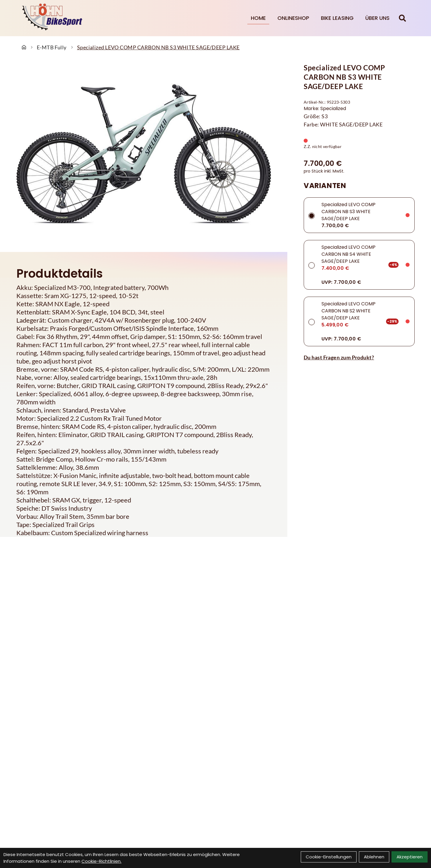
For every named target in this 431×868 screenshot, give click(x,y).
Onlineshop (293, 18)
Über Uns (377, 18)
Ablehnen (374, 857)
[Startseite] (24, 47)
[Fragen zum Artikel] (359, 357)
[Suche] (402, 18)
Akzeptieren (410, 857)
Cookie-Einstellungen (329, 857)
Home (258, 18)
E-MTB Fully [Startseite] (52, 47)
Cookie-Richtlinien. (101, 861)
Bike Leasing (337, 18)
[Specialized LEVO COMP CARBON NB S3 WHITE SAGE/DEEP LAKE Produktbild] (144, 154)
